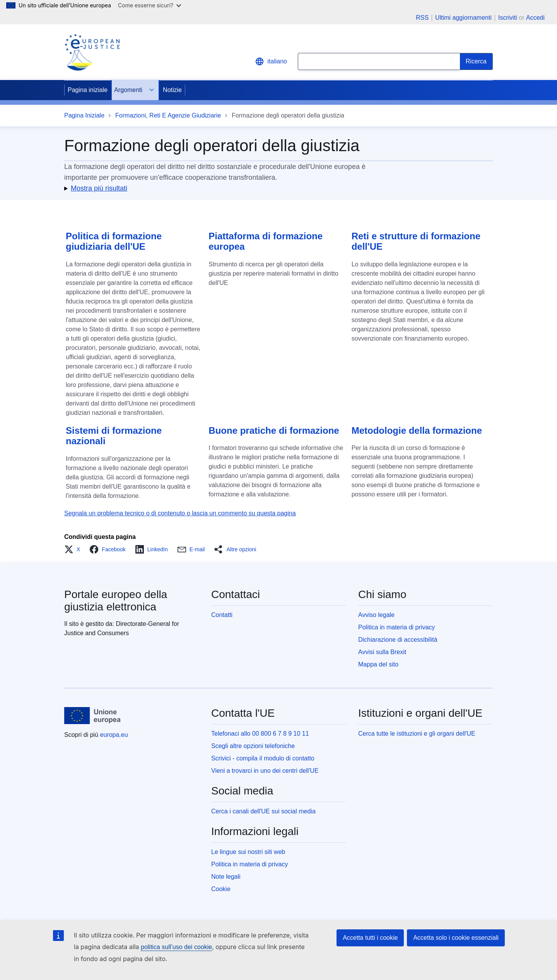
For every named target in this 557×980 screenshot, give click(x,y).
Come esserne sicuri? (150, 5)
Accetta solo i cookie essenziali (456, 938)
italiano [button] (271, 61)
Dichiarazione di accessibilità (398, 640)
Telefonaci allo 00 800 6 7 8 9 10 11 (260, 734)
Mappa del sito (378, 664)
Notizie (172, 90)
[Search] (476, 61)
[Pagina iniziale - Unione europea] (93, 716)
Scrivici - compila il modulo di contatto (263, 758)
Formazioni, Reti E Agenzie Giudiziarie (168, 115)
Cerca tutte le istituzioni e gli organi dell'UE (417, 734)
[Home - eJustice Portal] (92, 52)
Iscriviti (508, 18)
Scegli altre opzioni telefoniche (253, 746)
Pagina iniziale (88, 90)
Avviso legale (376, 615)
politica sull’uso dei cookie (176, 947)
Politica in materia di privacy (396, 627)
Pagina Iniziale (84, 115)
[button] (278, 188)
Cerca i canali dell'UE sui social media (263, 811)
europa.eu (114, 735)
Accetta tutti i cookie (370, 938)
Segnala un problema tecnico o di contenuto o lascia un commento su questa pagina (180, 513)
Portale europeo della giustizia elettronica (116, 601)
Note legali (226, 877)
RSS (422, 18)
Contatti (222, 615)
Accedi (535, 18)
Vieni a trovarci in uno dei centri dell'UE (265, 771)
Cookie (221, 889)
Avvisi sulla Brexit (382, 652)
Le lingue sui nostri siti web (248, 852)
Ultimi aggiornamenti (463, 18)
